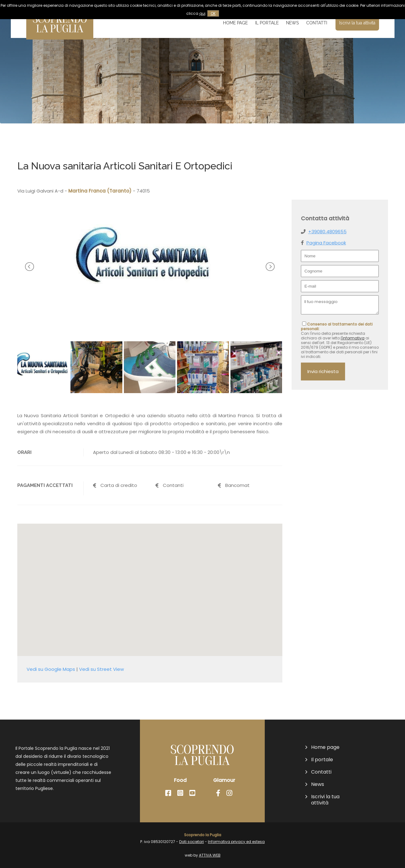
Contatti (317, 23)
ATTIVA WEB (210, 855)
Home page (235, 23)
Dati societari (192, 842)
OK (213, 13)
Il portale (267, 23)
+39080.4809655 (327, 232)
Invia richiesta (323, 371)
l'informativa (353, 338)
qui (202, 13)
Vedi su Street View (101, 669)
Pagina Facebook (326, 243)
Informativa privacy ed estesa (236, 842)
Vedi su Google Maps (51, 669)
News (292, 23)
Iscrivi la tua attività (357, 23)
